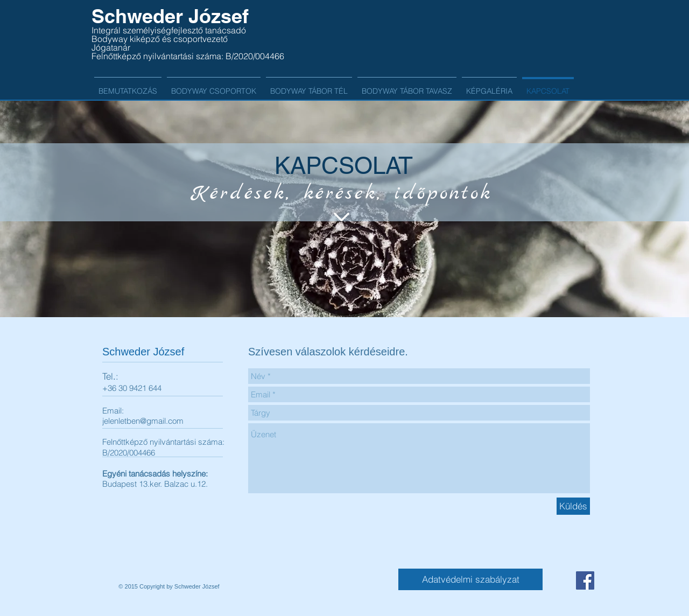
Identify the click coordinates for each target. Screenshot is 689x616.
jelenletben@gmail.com (143, 421)
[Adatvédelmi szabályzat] (470, 579)
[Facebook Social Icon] (585, 580)
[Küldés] (573, 506)
